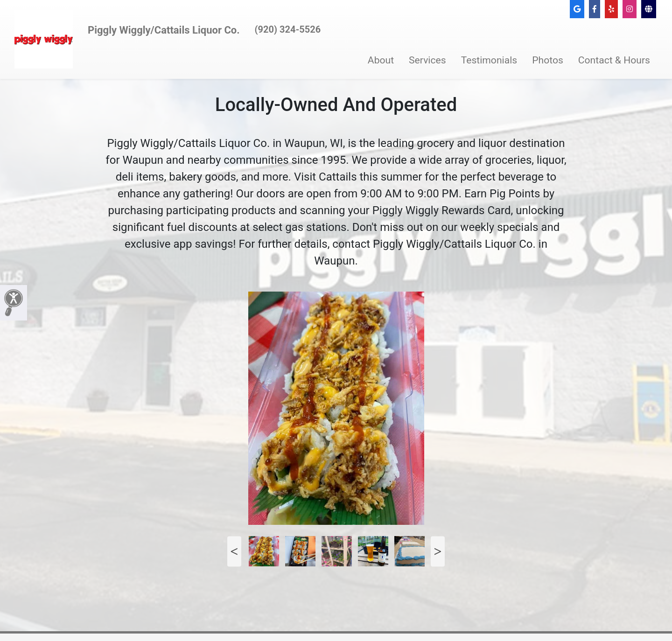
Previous (234, 551)
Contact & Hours (614, 60)
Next (438, 551)
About (381, 60)
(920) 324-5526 (288, 29)
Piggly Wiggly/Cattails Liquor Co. (164, 30)
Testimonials (489, 60)
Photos (548, 60)
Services (427, 60)
